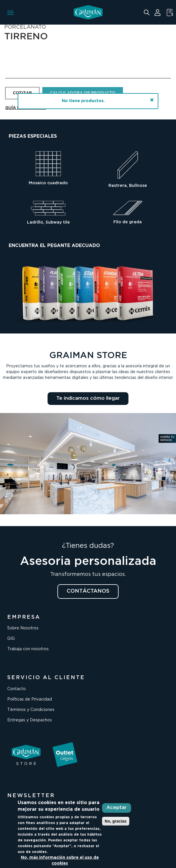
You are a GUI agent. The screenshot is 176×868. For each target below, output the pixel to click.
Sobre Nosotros (23, 628)
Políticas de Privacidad (30, 699)
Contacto (17, 689)
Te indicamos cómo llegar (88, 398)
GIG (11, 639)
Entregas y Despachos (30, 720)
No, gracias (116, 821)
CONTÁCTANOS (88, 591)
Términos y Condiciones (31, 710)
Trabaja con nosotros (28, 649)
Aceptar (117, 808)
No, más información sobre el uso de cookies (60, 860)
